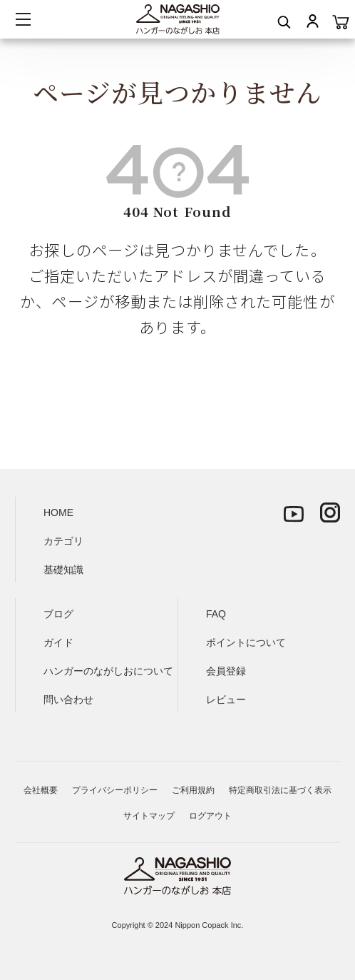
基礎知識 (63, 570)
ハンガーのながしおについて (108, 671)
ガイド (58, 642)
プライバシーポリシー (115, 790)
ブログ (58, 614)
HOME (58, 512)
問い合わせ (68, 699)
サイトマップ (149, 816)
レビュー (226, 699)
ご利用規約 (193, 790)
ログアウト (210, 816)
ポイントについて (246, 642)
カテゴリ (63, 541)
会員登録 (226, 671)
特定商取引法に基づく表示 (280, 790)
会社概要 (41, 790)
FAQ (216, 614)
